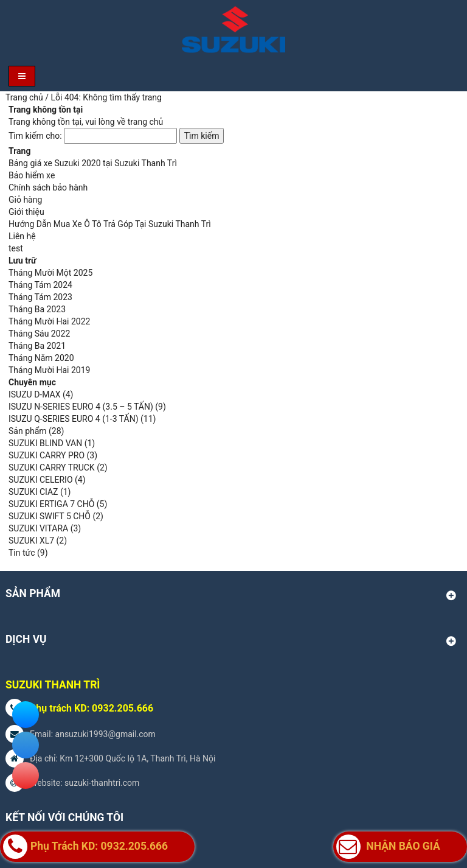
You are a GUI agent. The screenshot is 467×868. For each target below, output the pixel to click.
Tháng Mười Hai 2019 (49, 370)
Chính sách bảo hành (48, 187)
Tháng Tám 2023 (40, 297)
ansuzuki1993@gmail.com (106, 734)
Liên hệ (22, 236)
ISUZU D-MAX (34, 394)
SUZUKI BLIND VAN (45, 443)
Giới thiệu (26, 212)
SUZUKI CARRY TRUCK (52, 467)
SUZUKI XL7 (31, 541)
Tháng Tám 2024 (40, 285)
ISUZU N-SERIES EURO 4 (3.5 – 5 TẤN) (81, 407)
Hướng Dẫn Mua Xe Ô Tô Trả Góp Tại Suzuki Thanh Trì (110, 224)
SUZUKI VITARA (38, 528)
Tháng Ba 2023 (37, 309)
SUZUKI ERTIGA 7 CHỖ (51, 504)
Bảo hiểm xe (32, 175)
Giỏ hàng (25, 200)
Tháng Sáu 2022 (39, 334)
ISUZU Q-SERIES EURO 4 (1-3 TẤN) (74, 419)
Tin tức (22, 553)
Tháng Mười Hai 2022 (49, 321)
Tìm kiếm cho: (35, 136)
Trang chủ (24, 97)
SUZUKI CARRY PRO (47, 455)
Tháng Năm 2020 (41, 358)
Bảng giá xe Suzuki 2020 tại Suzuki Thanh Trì (93, 163)
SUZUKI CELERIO (41, 480)
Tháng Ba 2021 (37, 346)
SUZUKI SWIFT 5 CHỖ (50, 516)
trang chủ (146, 122)
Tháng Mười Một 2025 (50, 273)
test (16, 248)
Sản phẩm (28, 431)
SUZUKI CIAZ (33, 492)
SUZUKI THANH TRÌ (53, 685)
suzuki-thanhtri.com (102, 783)
